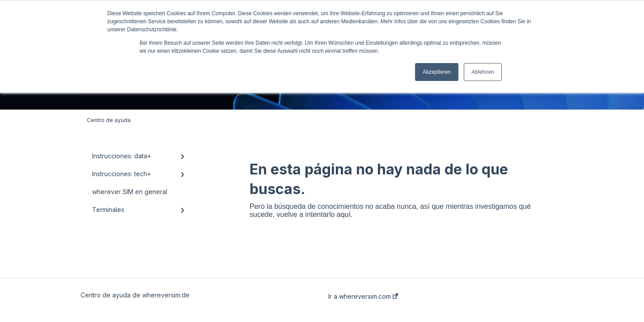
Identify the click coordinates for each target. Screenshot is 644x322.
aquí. (345, 214)
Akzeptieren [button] (437, 72)
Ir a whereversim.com (363, 297)
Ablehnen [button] (483, 72)
